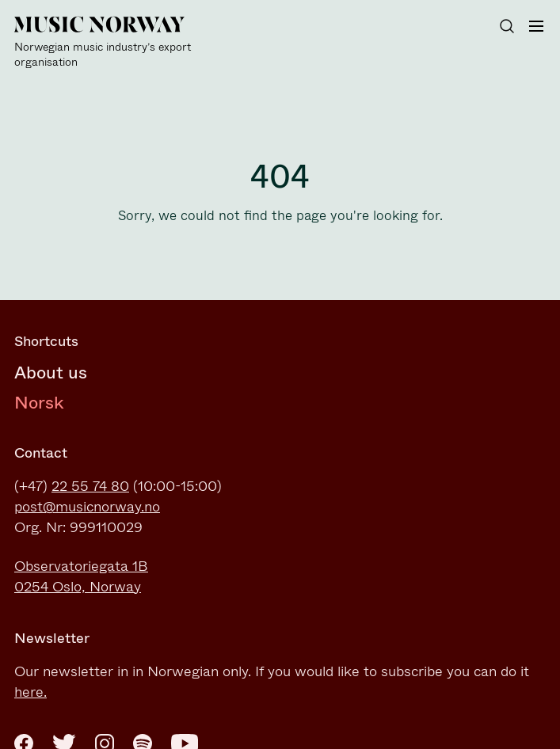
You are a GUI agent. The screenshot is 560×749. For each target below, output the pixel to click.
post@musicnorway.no (87, 507)
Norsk (39, 403)
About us (51, 373)
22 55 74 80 (90, 486)
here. (30, 692)
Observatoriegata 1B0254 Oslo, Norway (81, 576)
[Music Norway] (109, 43)
